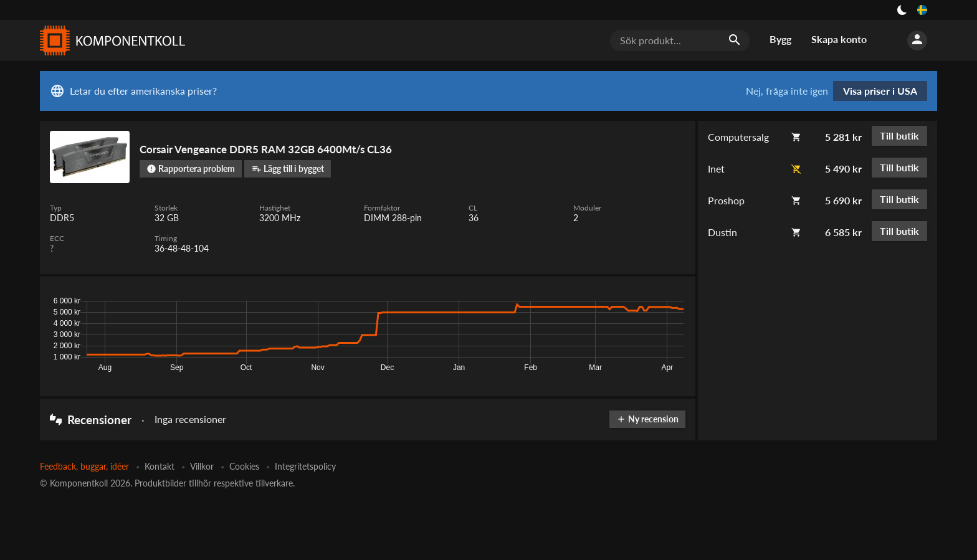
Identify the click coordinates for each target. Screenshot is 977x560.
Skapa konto (839, 39)
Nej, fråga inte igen (787, 91)
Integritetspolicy (305, 466)
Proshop (726, 200)
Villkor (202, 466)
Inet (716, 168)
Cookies (244, 466)
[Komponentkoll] (110, 40)
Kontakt (160, 466)
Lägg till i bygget (288, 168)
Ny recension (647, 419)
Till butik (899, 135)
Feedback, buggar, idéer (84, 466)
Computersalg (738, 137)
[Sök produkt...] (680, 40)
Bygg (780, 39)
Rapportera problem (191, 168)
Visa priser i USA (880, 91)
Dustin (722, 232)
